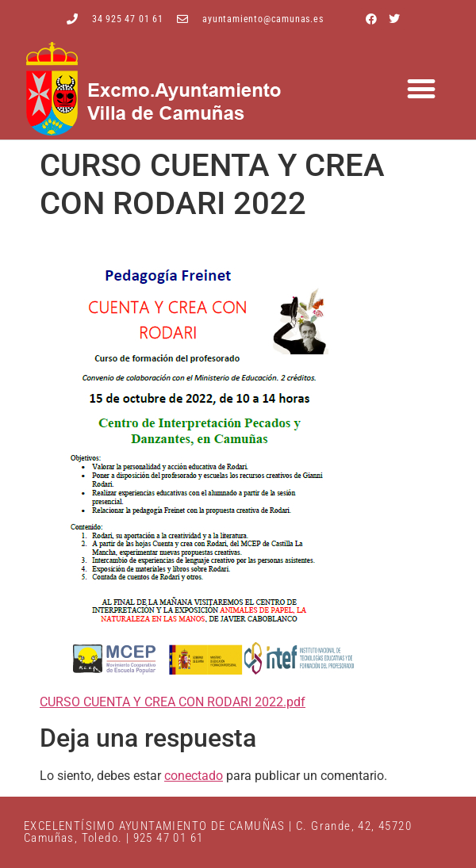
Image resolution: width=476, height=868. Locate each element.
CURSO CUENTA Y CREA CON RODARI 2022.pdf (173, 702)
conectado (194, 776)
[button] (422, 89)
